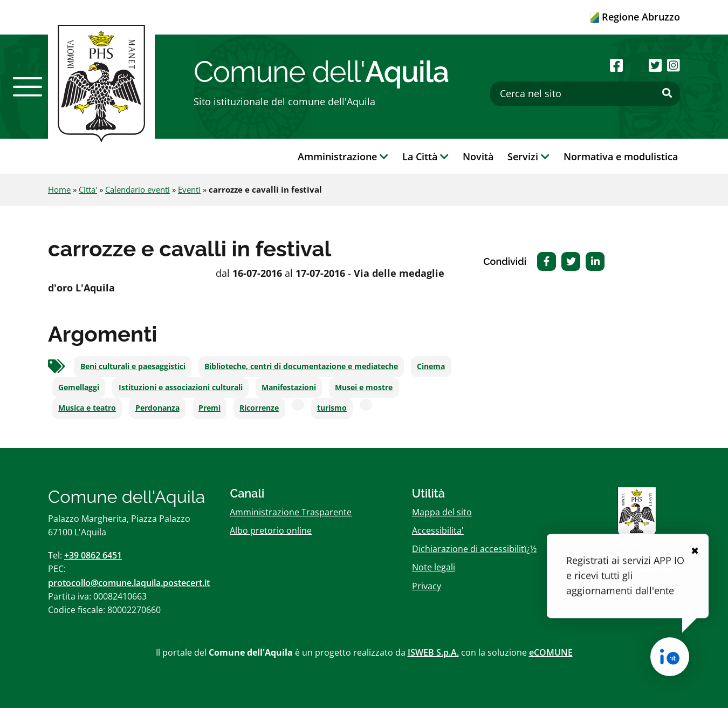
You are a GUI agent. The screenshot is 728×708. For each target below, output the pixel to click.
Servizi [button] (528, 156)
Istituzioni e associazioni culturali (181, 387)
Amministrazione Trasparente (291, 512)
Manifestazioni (289, 387)
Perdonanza (157, 408)
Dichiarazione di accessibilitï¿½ (474, 549)
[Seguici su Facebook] (616, 65)
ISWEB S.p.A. (433, 652)
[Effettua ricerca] (667, 93)
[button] (28, 87)
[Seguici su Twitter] (655, 65)
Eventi (189, 189)
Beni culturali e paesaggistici (133, 366)
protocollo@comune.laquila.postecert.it (129, 583)
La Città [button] (425, 156)
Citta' (88, 189)
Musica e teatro (87, 408)
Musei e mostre (364, 387)
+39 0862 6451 (93, 555)
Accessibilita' (438, 530)
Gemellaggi (79, 387)
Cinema (431, 366)
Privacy (427, 586)
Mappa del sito (442, 512)
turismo (332, 408)
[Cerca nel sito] (585, 94)
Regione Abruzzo (635, 17)
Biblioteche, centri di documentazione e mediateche (301, 366)
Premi (210, 408)
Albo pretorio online (271, 530)
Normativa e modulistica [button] (621, 156)
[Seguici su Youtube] (636, 65)
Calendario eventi (138, 189)
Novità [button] (478, 156)
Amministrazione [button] (343, 156)
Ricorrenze (259, 408)
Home (59, 189)
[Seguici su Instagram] (674, 65)
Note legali (434, 567)
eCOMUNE (551, 652)
